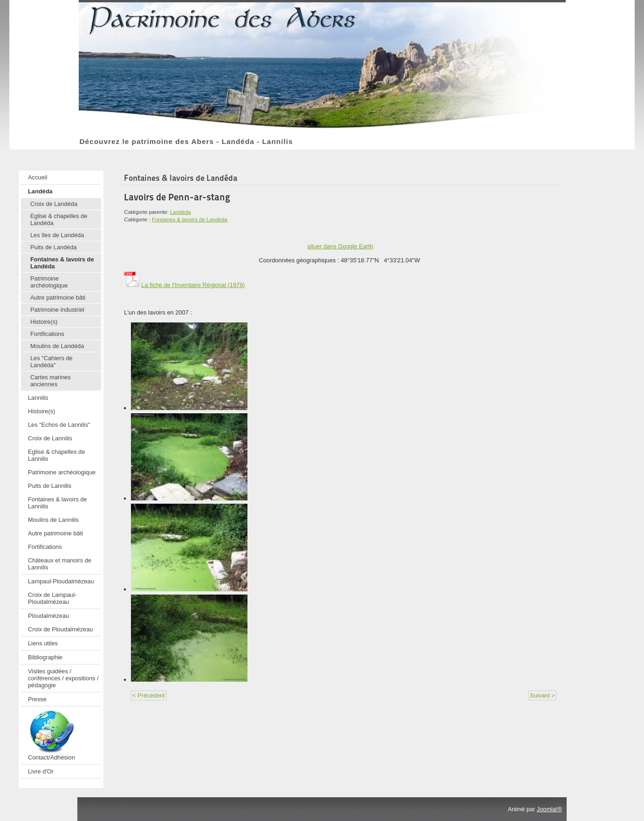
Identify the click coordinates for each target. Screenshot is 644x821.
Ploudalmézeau (48, 616)
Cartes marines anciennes (51, 381)
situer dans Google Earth (340, 246)
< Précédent (148, 695)
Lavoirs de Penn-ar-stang (177, 197)
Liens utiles (43, 643)
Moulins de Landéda (57, 346)
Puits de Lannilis (50, 486)
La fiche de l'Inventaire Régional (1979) (184, 285)
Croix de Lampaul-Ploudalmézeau (52, 598)
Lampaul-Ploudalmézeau (61, 581)
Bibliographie (45, 657)
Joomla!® (549, 809)
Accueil (38, 177)
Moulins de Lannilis (53, 520)
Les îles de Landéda (57, 235)
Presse (37, 699)
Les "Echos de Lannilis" (59, 425)
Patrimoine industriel (57, 310)
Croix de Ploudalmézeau (60, 629)
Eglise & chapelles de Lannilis (56, 455)
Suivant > (542, 695)
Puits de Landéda (54, 247)
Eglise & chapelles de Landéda (59, 219)
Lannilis (38, 398)
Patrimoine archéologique (49, 282)
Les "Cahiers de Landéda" (51, 362)
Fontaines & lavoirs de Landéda (62, 263)
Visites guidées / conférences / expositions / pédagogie (63, 678)
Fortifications (47, 334)
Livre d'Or (41, 771)
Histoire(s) (44, 322)
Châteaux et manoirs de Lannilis (60, 564)
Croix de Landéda (54, 204)
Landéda (40, 191)
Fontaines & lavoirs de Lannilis (58, 503)
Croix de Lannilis (50, 438)
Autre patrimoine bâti (58, 298)
